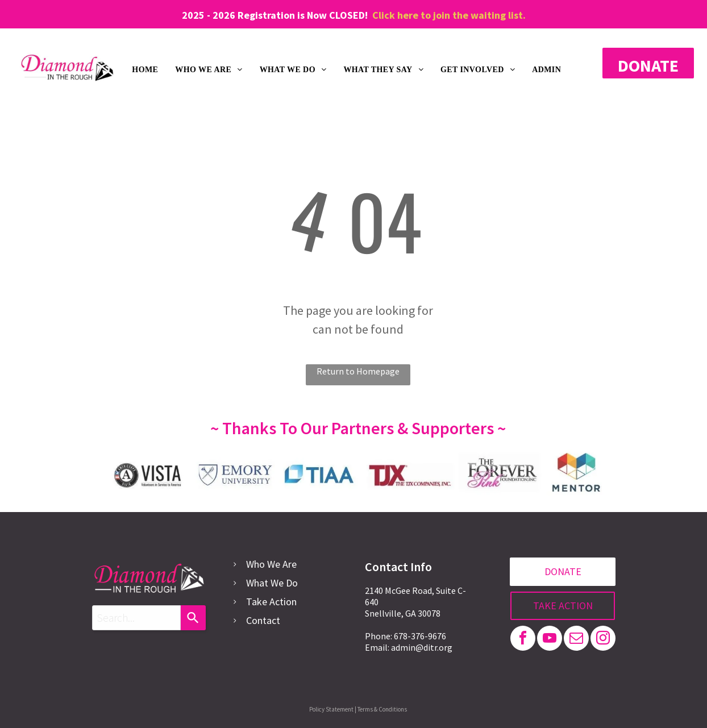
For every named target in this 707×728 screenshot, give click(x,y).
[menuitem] (145, 70)
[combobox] (136, 618)
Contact (263, 620)
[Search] (193, 618)
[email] (576, 640)
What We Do (272, 583)
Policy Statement (331, 709)
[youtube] (550, 640)
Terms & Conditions (382, 709)
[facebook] (523, 640)
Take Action (271, 602)
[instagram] (603, 640)
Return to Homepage (358, 371)
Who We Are (271, 564)
